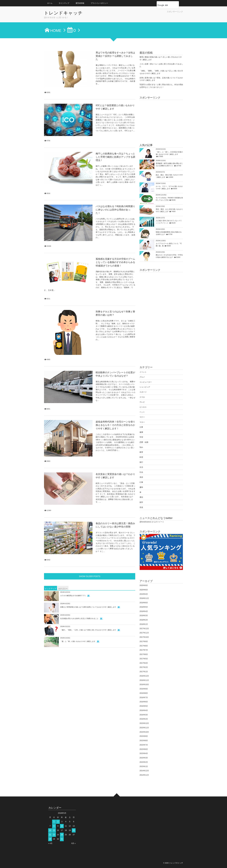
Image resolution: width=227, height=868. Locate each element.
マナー (142, 417)
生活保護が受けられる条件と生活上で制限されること (79, 522)
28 (50, 839)
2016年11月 (144, 680)
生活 (141, 467)
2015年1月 (144, 766)
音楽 (141, 507)
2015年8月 (144, 741)
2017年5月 (144, 659)
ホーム (50, 3)
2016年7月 (144, 698)
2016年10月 (144, 684)
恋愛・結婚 (144, 442)
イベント (143, 372)
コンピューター (146, 382)
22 (54, 835)
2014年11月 (144, 775)
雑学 (141, 502)
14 (50, 830)
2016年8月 (144, 693)
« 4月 (50, 843)
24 (62, 835)
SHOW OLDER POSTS (90, 480)
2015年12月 (144, 723)
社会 (141, 472)
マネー (142, 422)
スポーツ (143, 392)
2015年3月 (144, 758)
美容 (141, 477)
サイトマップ (64, 3)
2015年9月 (144, 736)
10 (62, 826)
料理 (141, 457)
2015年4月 (144, 753)
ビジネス (143, 407)
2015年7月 (144, 745)
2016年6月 (144, 702)
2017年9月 (144, 641)
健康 (141, 432)
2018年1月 (144, 624)
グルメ (142, 377)
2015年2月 (144, 762)
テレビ (142, 402)
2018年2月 (144, 620)
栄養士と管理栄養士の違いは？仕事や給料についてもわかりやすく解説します (88, 511)
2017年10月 (144, 637)
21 (50, 835)
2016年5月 (144, 706)
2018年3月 (144, 616)
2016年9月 (144, 689)
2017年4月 (144, 663)
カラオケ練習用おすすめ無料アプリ (73, 499)
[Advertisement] (149, 17)
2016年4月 (144, 710)
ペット (142, 412)
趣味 (141, 487)
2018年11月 (144, 598)
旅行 (141, 462)
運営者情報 (80, 3)
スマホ (142, 397)
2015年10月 (144, 732)
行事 (141, 482)
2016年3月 (144, 715)
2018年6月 (144, 603)
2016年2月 (144, 719)
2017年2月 (144, 667)
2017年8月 (144, 646)
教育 (141, 452)
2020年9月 (144, 585)
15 (54, 830)
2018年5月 (144, 607)
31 (62, 839)
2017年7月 (144, 650)
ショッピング (145, 387)
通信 (141, 497)
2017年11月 (144, 633)
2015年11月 (144, 728)
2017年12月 (144, 629)
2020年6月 (144, 590)
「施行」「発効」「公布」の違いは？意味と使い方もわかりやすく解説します (88, 534)
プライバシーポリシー (99, 3)
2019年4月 (144, 594)
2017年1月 (144, 672)
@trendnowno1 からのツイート (152, 522)
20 (74, 830)
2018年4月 (144, 611)
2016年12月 (144, 676)
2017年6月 (144, 654)
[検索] (165, 5)
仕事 (141, 427)
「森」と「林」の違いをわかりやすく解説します (78, 545)
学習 (141, 437)
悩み (141, 447)
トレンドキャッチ (65, 13)
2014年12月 (144, 771)
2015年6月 (144, 749)
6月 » (73, 843)
